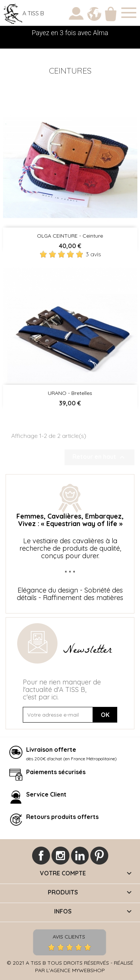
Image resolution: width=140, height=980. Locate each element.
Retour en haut (99, 457)
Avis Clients (69, 936)
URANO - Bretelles (70, 393)
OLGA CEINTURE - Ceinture (70, 236)
